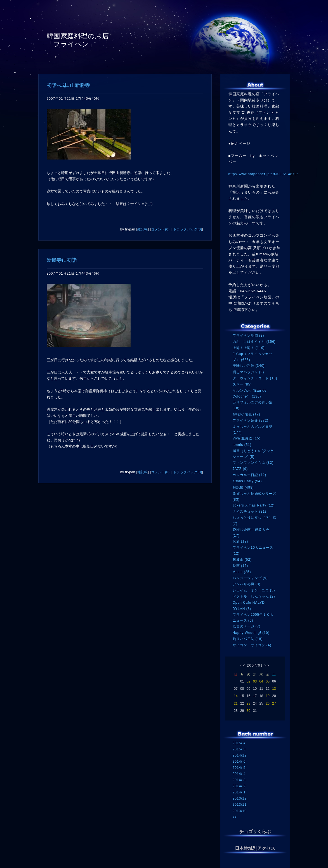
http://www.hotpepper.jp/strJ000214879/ (263, 174)
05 (267, 681)
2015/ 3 (239, 749)
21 (236, 703)
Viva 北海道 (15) (247, 438)
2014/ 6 (239, 762)
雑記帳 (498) (243, 487)
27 (274, 703)
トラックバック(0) (188, 229)
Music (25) (242, 572)
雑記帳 (143, 229)
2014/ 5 (239, 768)
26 (267, 703)
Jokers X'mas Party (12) (254, 505)
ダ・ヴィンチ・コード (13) (255, 378)
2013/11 (240, 805)
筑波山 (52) (242, 560)
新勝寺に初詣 (62, 260)
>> (267, 665)
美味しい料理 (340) (249, 366)
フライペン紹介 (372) (251, 420)
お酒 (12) (240, 541)
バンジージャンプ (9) (250, 578)
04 (261, 681)
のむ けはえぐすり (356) (254, 342)
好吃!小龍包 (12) (246, 414)
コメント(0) (160, 229)
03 (255, 681)
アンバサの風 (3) (247, 584)
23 (248, 703)
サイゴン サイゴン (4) (252, 645)
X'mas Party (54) (247, 481)
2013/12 (240, 798)
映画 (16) (240, 566)
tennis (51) (242, 445)
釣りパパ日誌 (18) (248, 639)
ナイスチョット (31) (250, 512)
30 (248, 711)
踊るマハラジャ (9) (248, 372)
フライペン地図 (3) (248, 336)
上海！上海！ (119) (249, 348)
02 (248, 681)
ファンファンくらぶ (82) (253, 463)
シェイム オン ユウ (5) (254, 590)
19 (267, 696)
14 (236, 696)
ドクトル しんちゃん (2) (254, 596)
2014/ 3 (239, 780)
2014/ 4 (239, 774)
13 (274, 689)
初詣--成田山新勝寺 (69, 85)
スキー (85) (242, 384)
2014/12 (240, 755)
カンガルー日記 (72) (250, 475)
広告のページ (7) (247, 626)
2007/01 (255, 665)
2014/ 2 (239, 786)
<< (243, 665)
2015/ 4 (239, 743)
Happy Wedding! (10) (251, 633)
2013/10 (240, 811)
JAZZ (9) (240, 469)
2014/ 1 (239, 792)
